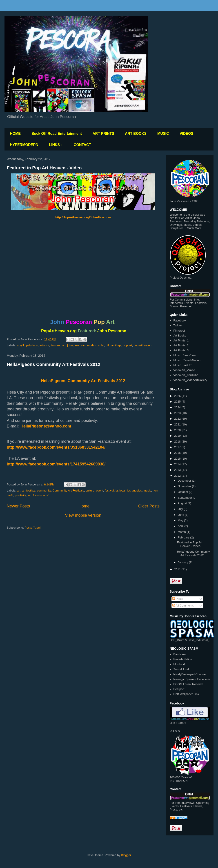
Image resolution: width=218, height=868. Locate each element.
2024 (178, 407)
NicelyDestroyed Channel (190, 674)
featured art (58, 345)
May (181, 520)
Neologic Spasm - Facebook (192, 679)
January (183, 562)
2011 (178, 569)
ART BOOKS (136, 134)
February (184, 537)
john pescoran (76, 345)
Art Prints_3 (181, 350)
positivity (20, 495)
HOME (15, 134)
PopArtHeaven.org (59, 331)
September (185, 498)
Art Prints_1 (181, 340)
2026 (178, 396)
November (185, 486)
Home (84, 506)
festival (109, 490)
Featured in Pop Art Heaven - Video (44, 168)
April (181, 526)
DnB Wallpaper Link (186, 694)
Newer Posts (18, 506)
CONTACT (82, 145)
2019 (178, 436)
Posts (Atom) (33, 528)
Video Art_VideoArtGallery (190, 380)
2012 (178, 476)
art (19, 490)
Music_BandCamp (185, 355)
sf (47, 495)
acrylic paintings (28, 345)
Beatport (179, 689)
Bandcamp (180, 654)
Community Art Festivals (68, 490)
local (122, 490)
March (182, 532)
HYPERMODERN (24, 145)
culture (90, 490)
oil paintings (114, 345)
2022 (178, 419)
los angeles (134, 490)
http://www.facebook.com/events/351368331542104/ (56, 447)
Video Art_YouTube (186, 375)
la (117, 490)
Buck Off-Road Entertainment (57, 134)
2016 (178, 453)
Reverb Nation (183, 659)
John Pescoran (112, 331)
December (185, 481)
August (183, 503)
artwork (44, 345)
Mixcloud (179, 664)
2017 (178, 447)
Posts (178, 599)
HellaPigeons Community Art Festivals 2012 (53, 364)
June (181, 515)
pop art (127, 345)
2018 (178, 442)
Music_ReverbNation (187, 360)
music (147, 490)
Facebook (180, 320)
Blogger (126, 855)
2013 (178, 470)
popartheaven (143, 345)
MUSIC (163, 134)
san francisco (36, 495)
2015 (178, 459)
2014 (178, 464)
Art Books (180, 335)
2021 (178, 424)
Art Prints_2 (181, 345)
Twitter (178, 325)
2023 (178, 413)
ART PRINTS (103, 134)
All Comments (183, 606)
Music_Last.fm (183, 365)
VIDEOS (187, 134)
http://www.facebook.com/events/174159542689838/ (56, 464)
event (100, 490)
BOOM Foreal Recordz (188, 684)
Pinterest (179, 331)
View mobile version (83, 515)
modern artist (96, 345)
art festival (29, 490)
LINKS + (56, 145)
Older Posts (149, 506)
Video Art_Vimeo (184, 370)
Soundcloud (181, 669)
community (44, 490)
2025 (178, 402)
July (181, 509)
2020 (178, 430)
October (183, 492)
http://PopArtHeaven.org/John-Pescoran (83, 217)
